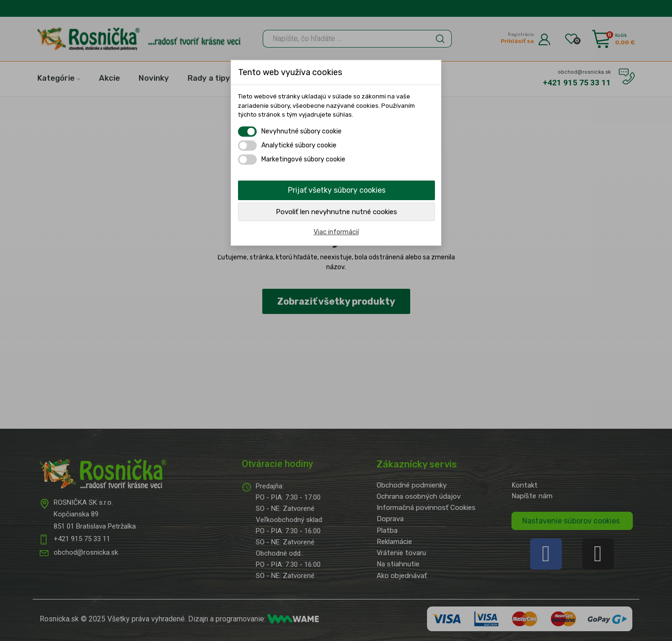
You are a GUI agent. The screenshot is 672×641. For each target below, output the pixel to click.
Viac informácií (336, 232)
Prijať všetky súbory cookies (337, 190)
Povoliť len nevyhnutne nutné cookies (336, 212)
